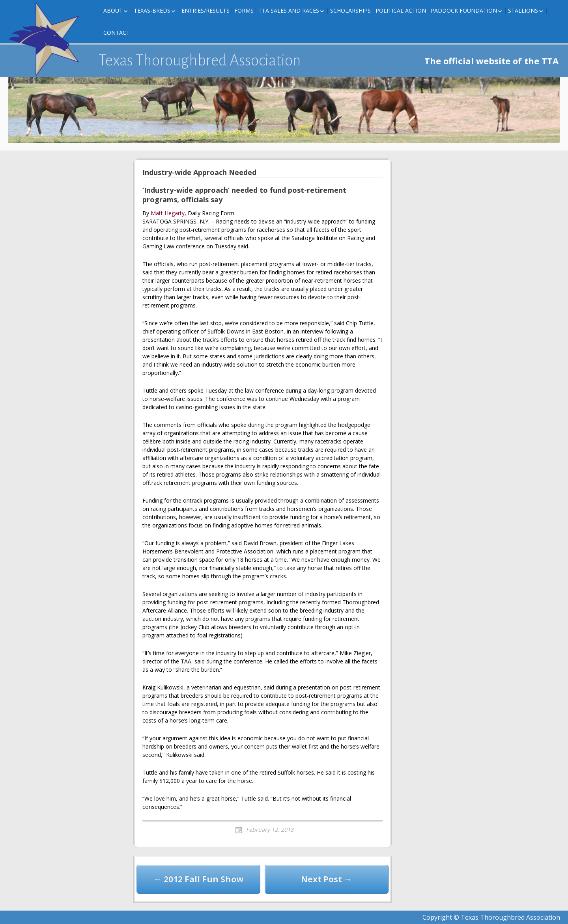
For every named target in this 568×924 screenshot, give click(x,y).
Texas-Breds (152, 10)
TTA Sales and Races (289, 10)
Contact (117, 33)
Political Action (401, 10)
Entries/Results (206, 10)
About (113, 10)
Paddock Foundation (464, 10)
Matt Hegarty (168, 213)
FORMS (244, 10)
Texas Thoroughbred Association (200, 60)
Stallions (523, 10)
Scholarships (350, 10)
